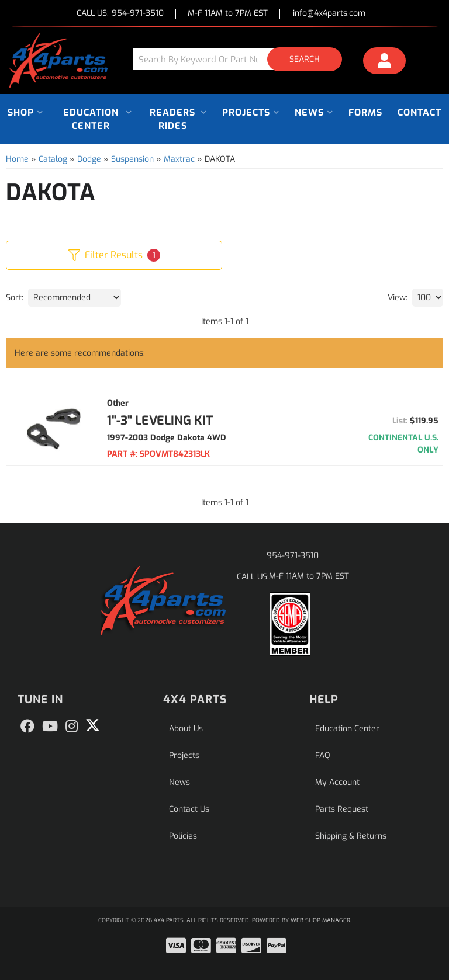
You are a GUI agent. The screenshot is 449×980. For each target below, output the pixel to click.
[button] (242, 59)
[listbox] (75, 298)
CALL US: (120, 14)
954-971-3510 (293, 556)
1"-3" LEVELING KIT (160, 421)
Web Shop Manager (320, 920)
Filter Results (114, 255)
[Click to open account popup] (384, 62)
